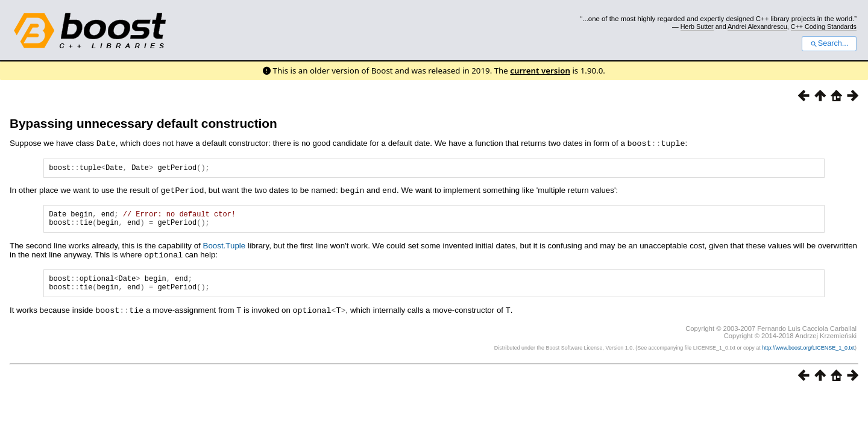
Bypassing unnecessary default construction (143, 123)
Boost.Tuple (225, 250)
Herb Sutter (697, 27)
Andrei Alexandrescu (757, 27)
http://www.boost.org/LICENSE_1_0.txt (808, 354)
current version (540, 71)
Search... (829, 43)
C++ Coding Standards (824, 27)
